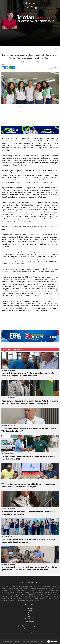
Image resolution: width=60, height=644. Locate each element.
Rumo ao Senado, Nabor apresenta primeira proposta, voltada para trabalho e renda (28, 458)
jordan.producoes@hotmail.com (33, 626)
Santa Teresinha (30, 619)
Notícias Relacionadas (13, 350)
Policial (30, 615)
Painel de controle (39, 641)
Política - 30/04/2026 (8, 564)
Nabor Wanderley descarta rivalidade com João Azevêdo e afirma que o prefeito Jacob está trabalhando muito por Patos (29, 568)
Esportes (30, 609)
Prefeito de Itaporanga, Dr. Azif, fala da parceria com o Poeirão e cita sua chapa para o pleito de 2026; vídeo (29, 374)
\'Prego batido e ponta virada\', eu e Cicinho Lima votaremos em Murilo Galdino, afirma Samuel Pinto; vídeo (29, 485)
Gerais (30, 611)
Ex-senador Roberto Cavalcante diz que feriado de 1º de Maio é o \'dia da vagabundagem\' (29, 430)
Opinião (30, 613)
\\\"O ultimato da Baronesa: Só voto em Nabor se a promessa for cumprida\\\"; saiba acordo (29, 513)
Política (30, 617)
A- (34, 3)
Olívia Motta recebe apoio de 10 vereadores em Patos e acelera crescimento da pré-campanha (28, 541)
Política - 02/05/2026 (8, 370)
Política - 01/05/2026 (8, 398)
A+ (30, 3)
